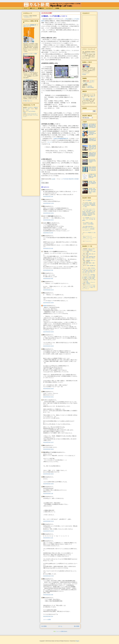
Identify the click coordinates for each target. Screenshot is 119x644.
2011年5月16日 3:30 (48, 196)
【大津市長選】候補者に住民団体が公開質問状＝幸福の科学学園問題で (92, 126)
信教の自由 (88, 258)
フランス (87, 289)
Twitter (27, 110)
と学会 (66, 19)
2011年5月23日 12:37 (48, 442)
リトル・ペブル (89, 239)
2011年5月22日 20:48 (48, 346)
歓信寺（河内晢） (89, 203)
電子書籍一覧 (41, 8)
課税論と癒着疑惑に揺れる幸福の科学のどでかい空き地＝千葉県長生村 (92, 169)
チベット (88, 287)
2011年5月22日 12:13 (48, 290)
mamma (45, 306)
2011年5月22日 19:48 (48, 332)
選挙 (84, 258)
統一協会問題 (89, 86)
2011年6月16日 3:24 (48, 616)
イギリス (86, 286)
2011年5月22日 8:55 (48, 279)
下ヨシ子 (93, 282)
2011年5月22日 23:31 (48, 397)
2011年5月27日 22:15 (48, 531)
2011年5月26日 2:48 (48, 494)
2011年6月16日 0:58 (48, 595)
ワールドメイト (88, 241)
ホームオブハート (87, 230)
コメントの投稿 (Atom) (62, 631)
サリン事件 (86, 255)
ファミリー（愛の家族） (90, 229)
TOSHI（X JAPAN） (87, 284)
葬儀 (93, 278)
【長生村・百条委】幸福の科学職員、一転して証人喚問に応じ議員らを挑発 (92, 191)
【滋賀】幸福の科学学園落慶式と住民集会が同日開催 (92, 139)
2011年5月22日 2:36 (48, 270)
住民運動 (92, 266)
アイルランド (89, 285)
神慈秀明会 (90, 214)
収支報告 (57, 8)
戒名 (91, 278)
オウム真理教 (88, 200)
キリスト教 (93, 280)
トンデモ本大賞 (64, 179)
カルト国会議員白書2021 (28, 80)
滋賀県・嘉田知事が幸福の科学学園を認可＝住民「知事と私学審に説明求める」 (92, 148)
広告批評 (91, 271)
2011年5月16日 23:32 (48, 220)
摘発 (90, 254)
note (29, 109)
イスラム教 (86, 281)
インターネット (90, 269)
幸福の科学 (71, 179)
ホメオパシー (85, 264)
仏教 (89, 280)
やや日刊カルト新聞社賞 (87, 250)
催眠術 (86, 277)
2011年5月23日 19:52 (48, 484)
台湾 (84, 287)
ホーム (26, 8)
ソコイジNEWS (86, 99)
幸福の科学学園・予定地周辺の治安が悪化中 (92, 161)
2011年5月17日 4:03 (48, 233)
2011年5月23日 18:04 (48, 449)
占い (89, 275)
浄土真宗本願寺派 (91, 213)
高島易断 (87, 218)
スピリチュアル (89, 276)
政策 (94, 257)
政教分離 (91, 257)
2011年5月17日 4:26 (48, 248)
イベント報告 (86, 253)
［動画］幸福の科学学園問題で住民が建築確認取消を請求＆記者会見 (92, 154)
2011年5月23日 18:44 (48, 474)
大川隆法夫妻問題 (90, 87)
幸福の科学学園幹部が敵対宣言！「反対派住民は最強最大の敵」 (92, 133)
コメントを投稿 (47, 619)
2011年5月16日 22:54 (48, 213)
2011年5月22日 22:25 (48, 389)
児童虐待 (88, 262)
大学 (92, 260)
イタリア (91, 286)
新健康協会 (85, 214)
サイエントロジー (89, 209)
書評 (86, 272)
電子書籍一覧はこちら (28, 101)
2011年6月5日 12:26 (48, 538)
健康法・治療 (91, 263)
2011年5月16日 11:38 (48, 203)
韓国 (94, 286)
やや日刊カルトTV (28, 17)
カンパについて (49, 8)
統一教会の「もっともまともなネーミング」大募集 (88, 82)
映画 (87, 271)
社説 (93, 249)
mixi (85, 269)
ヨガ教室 (90, 277)
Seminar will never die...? (32, 114)
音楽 (89, 272)
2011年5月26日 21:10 (48, 521)
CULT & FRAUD (32, 111)
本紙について (32, 8)
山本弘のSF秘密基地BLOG (61, 139)
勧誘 (88, 266)
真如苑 (86, 215)
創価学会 (90, 215)
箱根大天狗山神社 (89, 226)
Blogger (77, 641)
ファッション (87, 273)
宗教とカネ (86, 278)
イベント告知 (93, 251)
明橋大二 (88, 282)
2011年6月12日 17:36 (48, 576)
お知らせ (90, 249)
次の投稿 (44, 626)
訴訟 (93, 254)
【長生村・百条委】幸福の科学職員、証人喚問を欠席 (92, 183)
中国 (91, 287)
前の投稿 (77, 626)
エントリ (50, 142)
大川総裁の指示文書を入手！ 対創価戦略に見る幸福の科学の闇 (92, 176)
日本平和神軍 (91, 224)
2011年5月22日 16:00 (48, 303)
